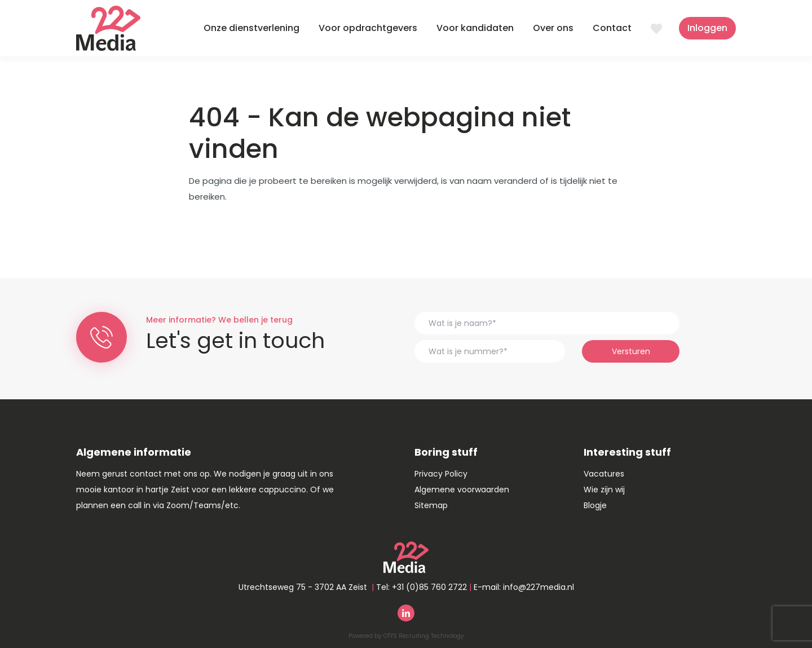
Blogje (595, 505)
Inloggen (707, 28)
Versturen (631, 351)
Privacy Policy (441, 474)
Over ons (553, 28)
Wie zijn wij (604, 490)
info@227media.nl (539, 587)
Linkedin (406, 613)
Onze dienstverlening (251, 28)
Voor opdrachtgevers (368, 28)
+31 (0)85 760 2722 (429, 587)
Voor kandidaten (475, 28)
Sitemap (431, 505)
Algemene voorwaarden (462, 490)
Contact (612, 28)
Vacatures (604, 474)
